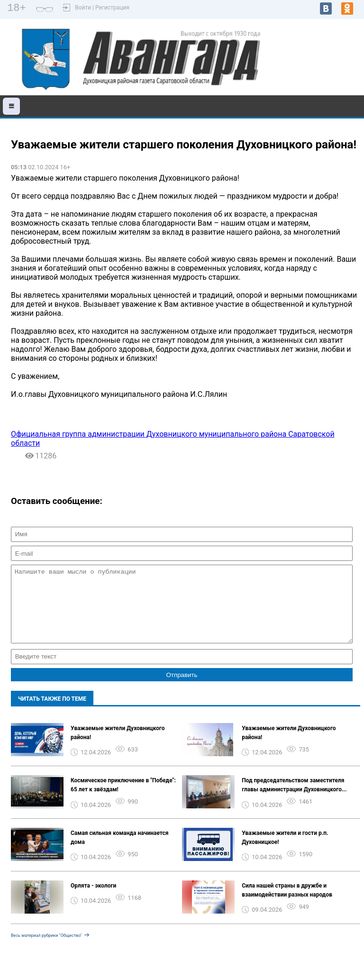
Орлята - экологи (93, 900)
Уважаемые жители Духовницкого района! (118, 747)
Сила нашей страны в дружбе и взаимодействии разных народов (287, 904)
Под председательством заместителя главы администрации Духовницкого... (294, 799)
